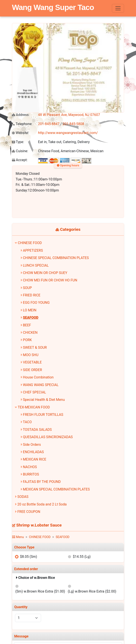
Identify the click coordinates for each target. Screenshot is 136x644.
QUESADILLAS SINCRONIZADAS (48, 437)
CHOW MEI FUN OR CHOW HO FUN (50, 280)
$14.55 (82, 557)
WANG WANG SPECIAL (41, 385)
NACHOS (30, 467)
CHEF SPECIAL (35, 392)
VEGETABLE (32, 362)
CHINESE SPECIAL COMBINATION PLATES (56, 258)
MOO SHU (31, 355)
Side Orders (32, 445)
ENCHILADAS (33, 452)
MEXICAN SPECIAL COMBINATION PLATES (56, 489)
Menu (18, 537)
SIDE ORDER (33, 370)
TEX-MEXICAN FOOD (34, 407)
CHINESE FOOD (30, 243)
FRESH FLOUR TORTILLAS (43, 415)
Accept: (20, 160)
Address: (21, 115)
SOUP (27, 288)
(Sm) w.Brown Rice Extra (40, 591)
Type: (18, 142)
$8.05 (29, 557)
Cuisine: (20, 151)
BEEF (27, 325)
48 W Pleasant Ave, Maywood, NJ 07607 (69, 115)
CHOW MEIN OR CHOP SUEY (45, 273)
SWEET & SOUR (35, 348)
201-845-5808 (73, 124)
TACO (27, 422)
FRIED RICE (32, 295)
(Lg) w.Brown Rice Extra (92, 591)
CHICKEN (30, 333)
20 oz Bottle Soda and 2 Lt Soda (42, 504)
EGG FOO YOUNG (36, 303)
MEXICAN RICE (35, 459)
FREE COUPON (29, 512)
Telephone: (22, 124)
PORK (27, 340)
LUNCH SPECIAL (36, 265)
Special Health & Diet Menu (44, 400)
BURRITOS (31, 474)
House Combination (38, 377)
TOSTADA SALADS (37, 430)
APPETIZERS (33, 250)
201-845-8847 (49, 124)
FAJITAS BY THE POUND (42, 482)
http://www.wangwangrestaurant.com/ (68, 133)
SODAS (23, 497)
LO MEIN (30, 310)
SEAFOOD (31, 318)
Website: (20, 133)
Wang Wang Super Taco (53, 7)
